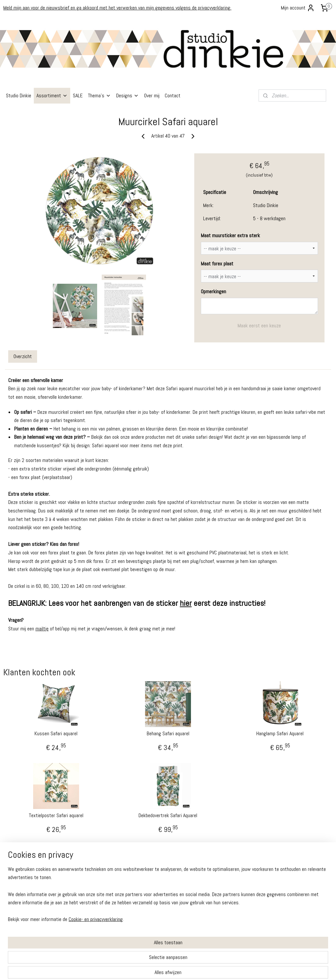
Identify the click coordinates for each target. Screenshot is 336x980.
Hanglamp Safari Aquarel (280, 733)
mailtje (42, 629)
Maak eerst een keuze (259, 326)
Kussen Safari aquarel (56, 733)
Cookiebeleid (15, 907)
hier (186, 603)
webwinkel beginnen (181, 968)
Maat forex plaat (217, 263)
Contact (173, 96)
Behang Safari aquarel (168, 733)
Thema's (99, 96)
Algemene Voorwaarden (24, 886)
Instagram (12, 939)
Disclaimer (12, 900)
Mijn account (298, 8)
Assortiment (52, 96)
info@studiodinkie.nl (134, 905)
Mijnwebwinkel (230, 968)
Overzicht (23, 356)
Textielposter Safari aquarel (56, 815)
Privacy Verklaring (19, 893)
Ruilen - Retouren (19, 873)
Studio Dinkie (19, 96)
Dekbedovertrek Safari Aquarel (168, 815)
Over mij (152, 96)
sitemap (148, 968)
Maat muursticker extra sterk (230, 235)
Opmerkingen (213, 291)
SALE (78, 96)
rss (160, 968)
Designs (127, 96)
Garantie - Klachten (20, 880)
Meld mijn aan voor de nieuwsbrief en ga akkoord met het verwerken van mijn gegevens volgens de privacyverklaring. (117, 8)
